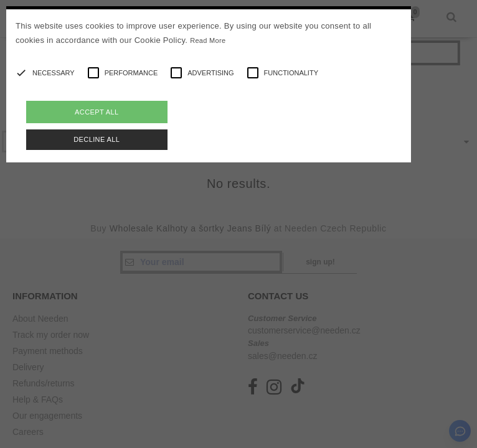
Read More (208, 40)
